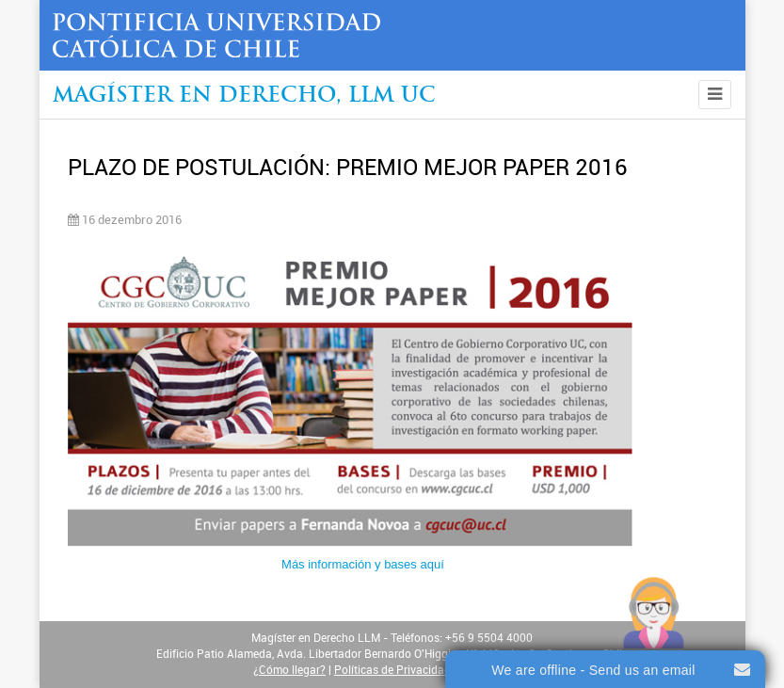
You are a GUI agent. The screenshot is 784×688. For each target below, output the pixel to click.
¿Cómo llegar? (289, 670)
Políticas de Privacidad (392, 670)
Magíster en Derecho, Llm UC (244, 96)
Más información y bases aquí (363, 564)
